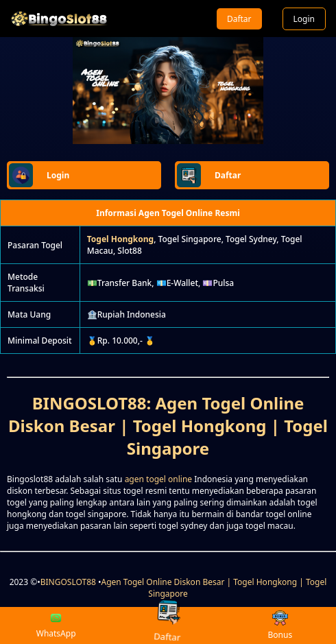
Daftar (239, 19)
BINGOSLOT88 (68, 582)
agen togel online (158, 479)
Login (304, 19)
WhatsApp (56, 625)
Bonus (280, 626)
